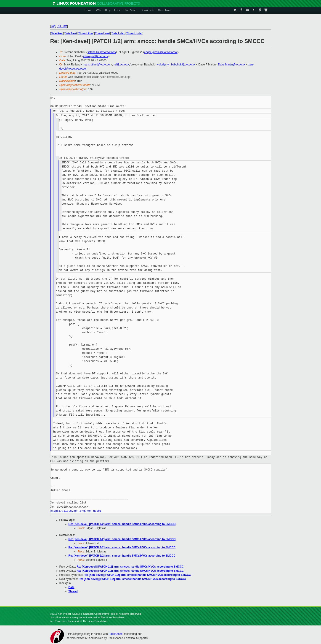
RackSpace (115, 634)
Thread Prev (86, 33)
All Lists (62, 26)
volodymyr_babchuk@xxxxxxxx (176, 65)
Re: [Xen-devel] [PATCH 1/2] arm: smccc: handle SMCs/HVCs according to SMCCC (122, 524)
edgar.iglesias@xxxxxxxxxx (161, 52)
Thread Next (103, 33)
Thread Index (134, 33)
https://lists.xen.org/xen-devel (76, 511)
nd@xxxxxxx (121, 65)
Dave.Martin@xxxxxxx (232, 65)
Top (53, 26)
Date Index (118, 33)
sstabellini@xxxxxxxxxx (102, 52)
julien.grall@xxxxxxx (96, 56)
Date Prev (57, 33)
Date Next (71, 33)
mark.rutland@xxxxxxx (97, 65)
